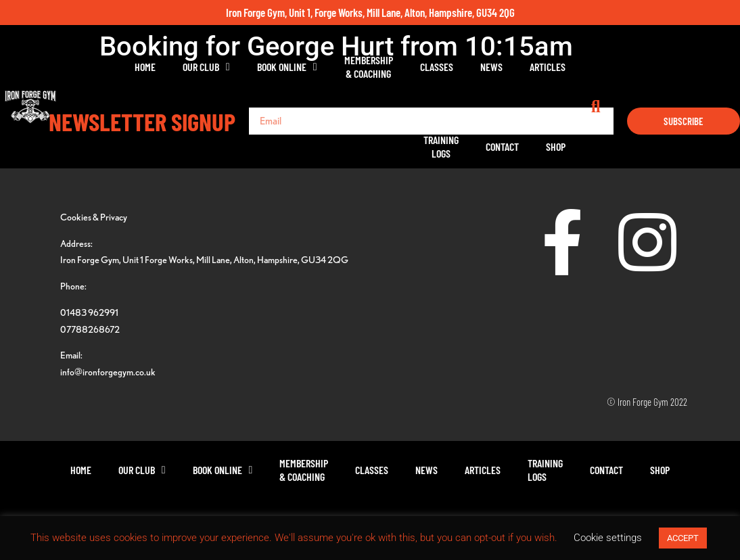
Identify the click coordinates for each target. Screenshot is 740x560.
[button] (726, 67)
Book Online (242, 67)
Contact (626, 67)
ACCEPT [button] (683, 538)
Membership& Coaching (323, 67)
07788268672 (90, 329)
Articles (502, 67)
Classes (391, 67)
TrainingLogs (565, 67)
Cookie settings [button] (608, 538)
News (446, 67)
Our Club (162, 67)
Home (100, 67)
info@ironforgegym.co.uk (108, 372)
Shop (679, 67)
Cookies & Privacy (94, 217)
